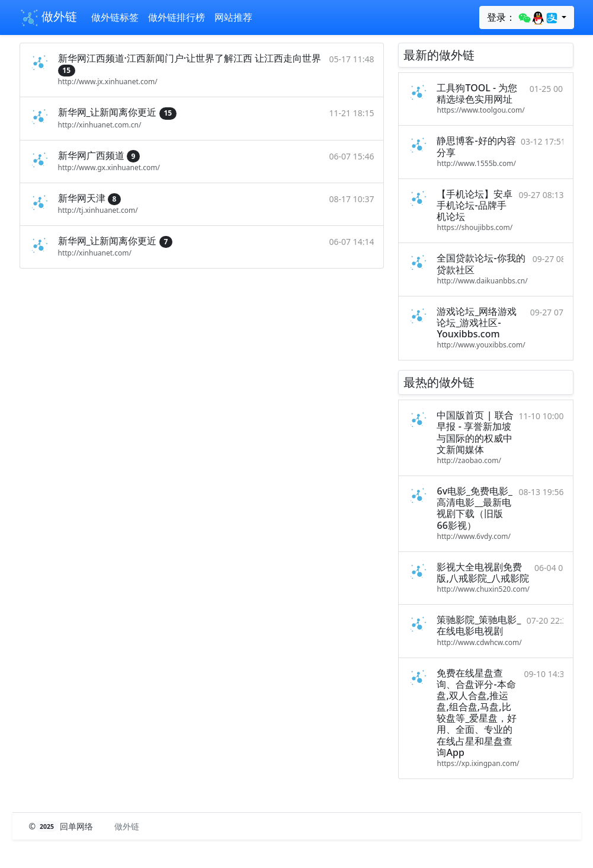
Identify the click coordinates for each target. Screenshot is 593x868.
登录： (523, 18)
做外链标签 (115, 17)
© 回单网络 (62, 826)
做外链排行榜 (177, 17)
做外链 (48, 18)
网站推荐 (233, 17)
